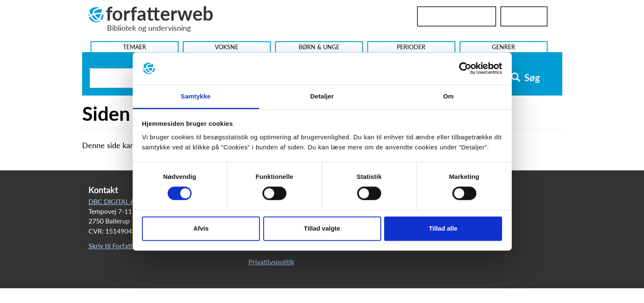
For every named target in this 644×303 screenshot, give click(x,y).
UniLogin (524, 16)
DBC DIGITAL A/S (115, 201)
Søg (525, 78)
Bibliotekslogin (457, 16)
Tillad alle (443, 228)
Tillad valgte (322, 228)
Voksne (227, 47)
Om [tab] (448, 96)
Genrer (504, 47)
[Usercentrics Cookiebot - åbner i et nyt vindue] (465, 69)
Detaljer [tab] (322, 96)
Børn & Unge (319, 47)
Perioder (411, 47)
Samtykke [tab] (196, 96)
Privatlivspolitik (271, 262)
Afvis (201, 228)
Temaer (135, 47)
